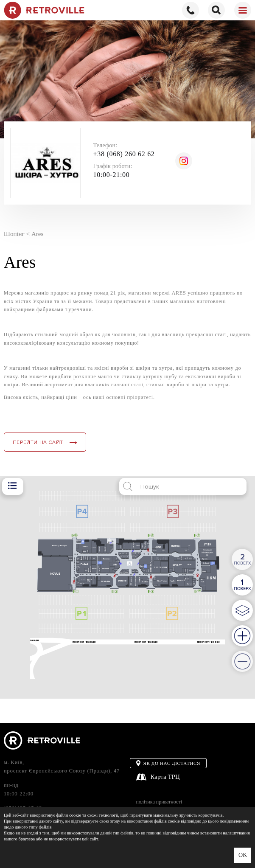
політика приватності (159, 802)
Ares (37, 234)
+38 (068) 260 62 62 (124, 154)
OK (243, 855)
